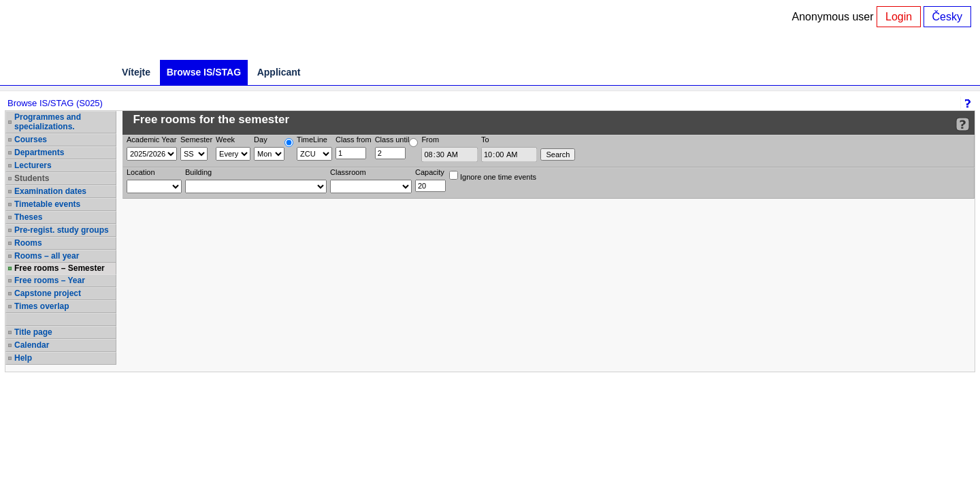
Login (899, 17)
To (485, 140)
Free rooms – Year (50, 280)
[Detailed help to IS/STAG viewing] (963, 124)
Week (225, 140)
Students (32, 178)
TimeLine (312, 140)
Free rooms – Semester (60, 268)
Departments (39, 152)
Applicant (279, 72)
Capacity (430, 172)
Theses (28, 217)
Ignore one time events (493, 176)
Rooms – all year (47, 256)
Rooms (28, 243)
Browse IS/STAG (204, 72)
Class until (392, 140)
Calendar (32, 345)
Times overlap (42, 306)
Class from (354, 140)
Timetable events (47, 204)
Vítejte (136, 72)
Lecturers (33, 165)
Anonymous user (835, 17)
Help (23, 358)
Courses (31, 140)
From (430, 140)
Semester (196, 140)
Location (141, 172)
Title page (33, 332)
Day (261, 140)
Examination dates (50, 191)
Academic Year (151, 140)
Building (198, 172)
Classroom (348, 172)
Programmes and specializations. (48, 122)
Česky (947, 17)
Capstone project (48, 293)
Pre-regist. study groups (62, 230)
